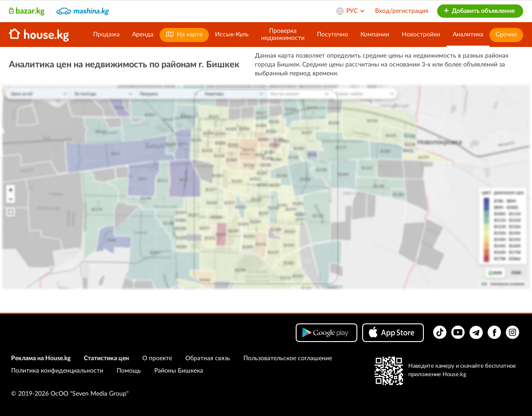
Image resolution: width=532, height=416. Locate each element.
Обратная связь (208, 358)
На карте (184, 34)
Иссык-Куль (232, 35)
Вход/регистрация (402, 11)
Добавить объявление (479, 11)
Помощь (129, 371)
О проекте (157, 358)
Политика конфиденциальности (57, 371)
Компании (375, 35)
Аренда (143, 35)
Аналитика (468, 35)
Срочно (506, 35)
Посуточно (332, 35)
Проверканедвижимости (283, 35)
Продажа (106, 35)
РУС (356, 11)
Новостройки (421, 35)
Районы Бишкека (179, 371)
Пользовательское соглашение (288, 358)
